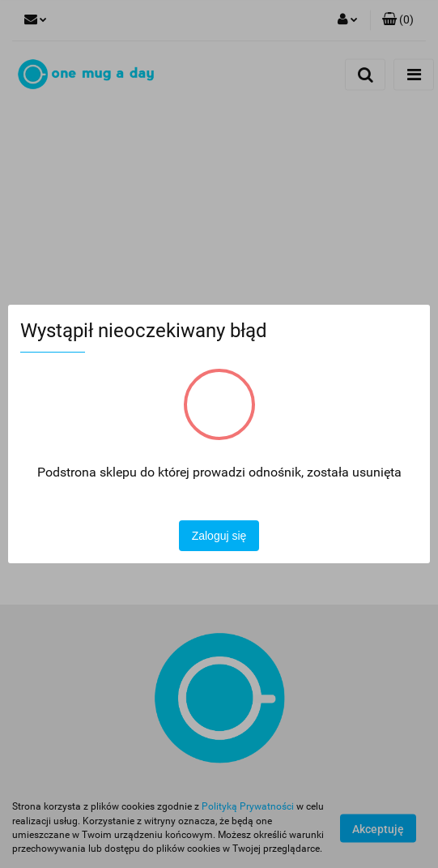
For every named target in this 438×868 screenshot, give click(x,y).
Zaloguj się (219, 536)
